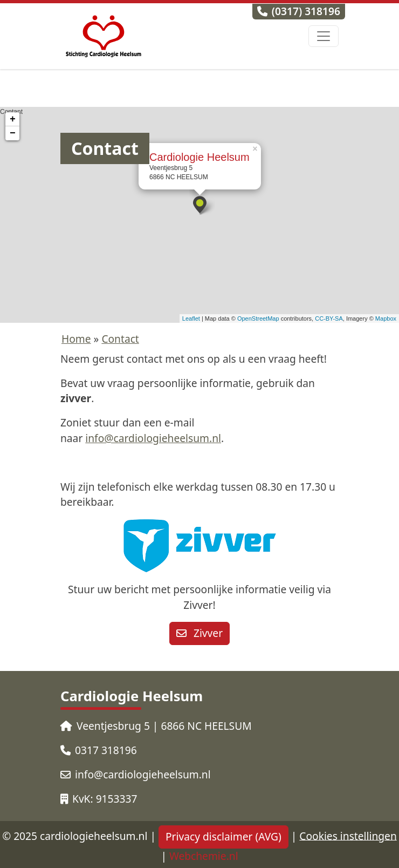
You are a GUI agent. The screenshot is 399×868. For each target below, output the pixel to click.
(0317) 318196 (299, 11)
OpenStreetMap (258, 318)
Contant (198, 215)
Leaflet (191, 318)
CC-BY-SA (329, 318)
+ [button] (13, 119)
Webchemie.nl (204, 856)
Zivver (200, 633)
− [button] (13, 133)
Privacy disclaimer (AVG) (223, 836)
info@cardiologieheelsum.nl (153, 438)
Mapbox (386, 318)
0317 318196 (99, 750)
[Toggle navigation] (324, 36)
